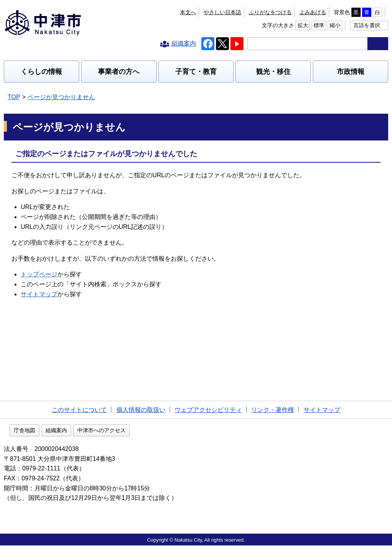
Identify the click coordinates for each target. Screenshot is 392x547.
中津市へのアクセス (150, 432)
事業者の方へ (119, 72)
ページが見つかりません (61, 97)
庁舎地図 (73, 432)
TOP (14, 97)
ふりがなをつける (182, 12)
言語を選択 (367, 25)
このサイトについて (79, 410)
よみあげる (225, 12)
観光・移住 (273, 72)
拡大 (343, 12)
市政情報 (351, 72)
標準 (359, 12)
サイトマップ (39, 294)
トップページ (39, 274)
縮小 (375, 12)
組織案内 (105, 432)
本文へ (145, 12)
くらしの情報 (41, 72)
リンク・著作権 (273, 410)
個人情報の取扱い (141, 410)
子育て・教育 (196, 72)
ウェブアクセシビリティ (208, 410)
